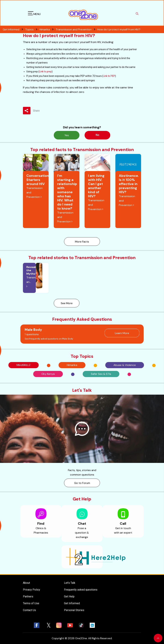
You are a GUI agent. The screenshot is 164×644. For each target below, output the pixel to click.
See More (67, 303)
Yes (67, 135)
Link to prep (45, 72)
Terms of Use (31, 603)
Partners (28, 596)
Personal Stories (74, 610)
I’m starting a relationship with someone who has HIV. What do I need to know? (67, 192)
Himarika (48, 29)
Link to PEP (109, 76)
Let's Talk (70, 583)
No (97, 135)
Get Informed (72, 603)
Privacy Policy (31, 590)
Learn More (122, 333)
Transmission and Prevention (77, 29)
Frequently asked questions (81, 590)
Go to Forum (82, 483)
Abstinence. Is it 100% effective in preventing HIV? (129, 184)
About (26, 583)
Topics (32, 29)
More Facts (82, 242)
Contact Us (29, 610)
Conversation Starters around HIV (38, 180)
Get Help (69, 596)
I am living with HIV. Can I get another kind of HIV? (96, 186)
